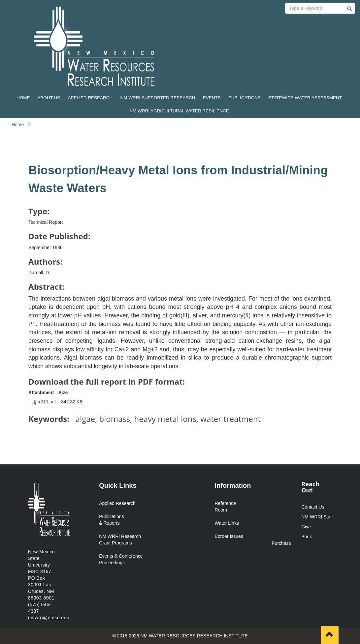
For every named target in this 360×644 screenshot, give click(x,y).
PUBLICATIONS (245, 98)
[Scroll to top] (330, 635)
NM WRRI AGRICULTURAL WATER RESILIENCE (179, 111)
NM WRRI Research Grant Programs (120, 540)
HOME (23, 98)
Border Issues (229, 536)
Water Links (227, 523)
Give (306, 527)
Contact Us (313, 507)
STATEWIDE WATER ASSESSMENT (305, 98)
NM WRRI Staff (317, 517)
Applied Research (117, 503)
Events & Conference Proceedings (121, 559)
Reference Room (225, 507)
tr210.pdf (47, 402)
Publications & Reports (112, 520)
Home (18, 125)
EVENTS (212, 98)
